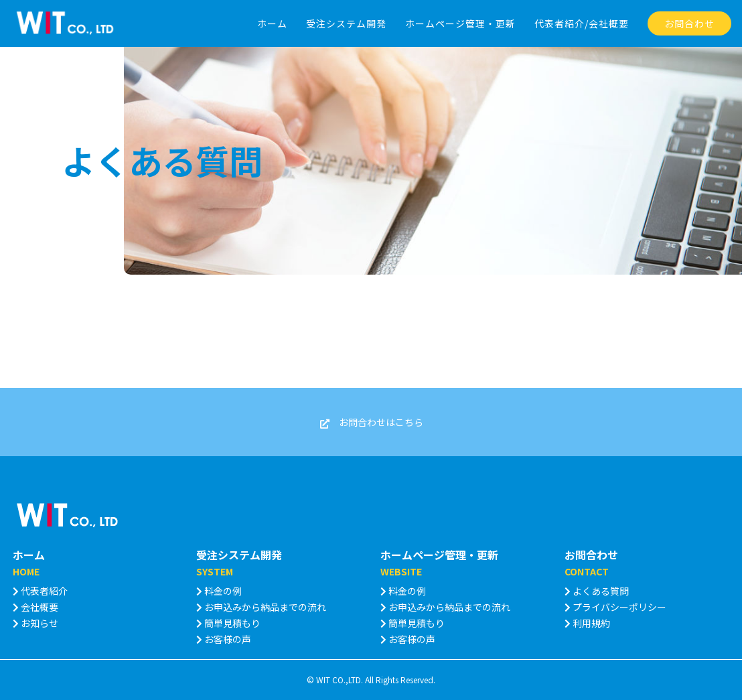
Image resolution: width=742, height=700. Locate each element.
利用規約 (587, 623)
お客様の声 (224, 639)
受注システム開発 (239, 555)
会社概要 (35, 607)
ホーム (29, 555)
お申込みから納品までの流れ (261, 607)
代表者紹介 (40, 591)
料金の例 (219, 591)
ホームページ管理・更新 (439, 555)
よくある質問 (597, 591)
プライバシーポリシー (615, 607)
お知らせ (35, 623)
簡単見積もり (228, 623)
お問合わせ (591, 555)
